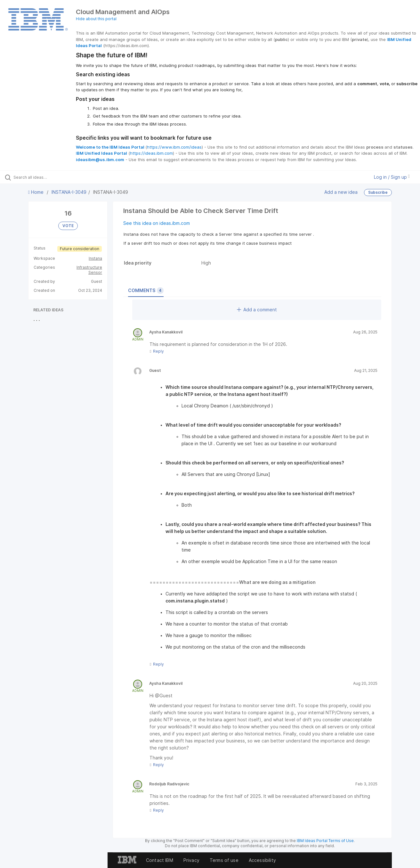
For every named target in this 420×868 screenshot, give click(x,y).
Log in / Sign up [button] (392, 177)
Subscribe (378, 192)
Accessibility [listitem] (262, 860)
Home (36, 192)
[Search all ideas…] (50, 177)
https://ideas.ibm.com (151, 153)
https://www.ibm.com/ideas (174, 147)
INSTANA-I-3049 (69, 192)
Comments (146, 291)
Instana (95, 258)
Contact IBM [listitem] (160, 860)
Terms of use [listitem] (224, 860)
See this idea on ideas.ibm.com (157, 223)
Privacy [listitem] (191, 860)
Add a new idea (341, 192)
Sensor (95, 272)
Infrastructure (89, 267)
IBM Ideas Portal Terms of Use (325, 841)
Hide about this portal (96, 19)
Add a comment (257, 310)
